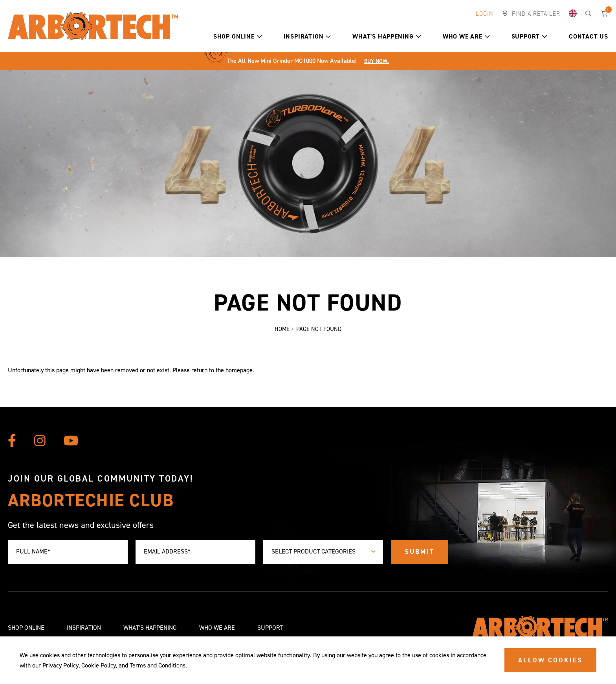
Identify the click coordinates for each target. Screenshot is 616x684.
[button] (259, 37)
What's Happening (387, 36)
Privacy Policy (60, 665)
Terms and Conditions (158, 665)
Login (485, 14)
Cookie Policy (99, 665)
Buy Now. (377, 61)
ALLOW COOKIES (550, 660)
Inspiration (307, 36)
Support (529, 36)
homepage (239, 370)
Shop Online (238, 36)
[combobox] (323, 552)
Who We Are (466, 36)
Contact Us (588, 36)
